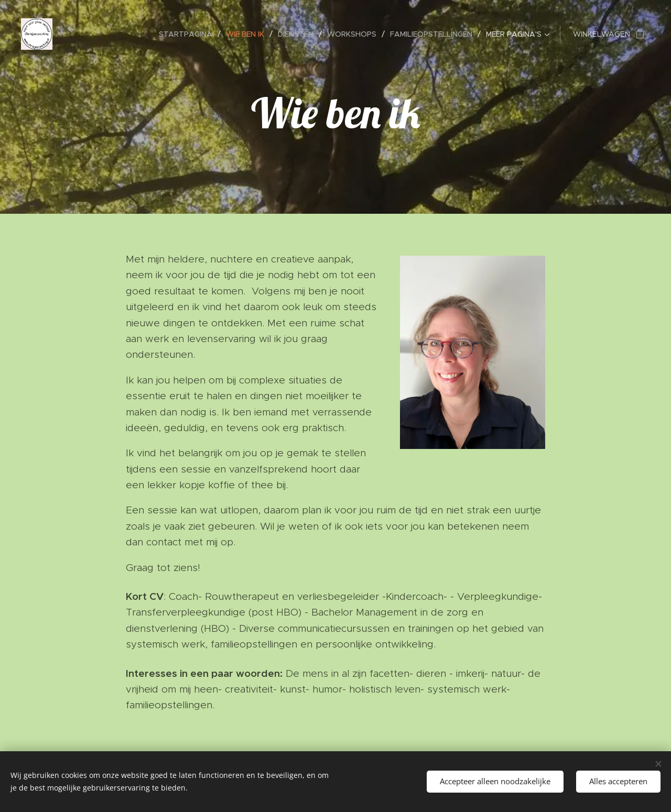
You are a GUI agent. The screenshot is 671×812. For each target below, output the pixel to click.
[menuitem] (188, 34)
